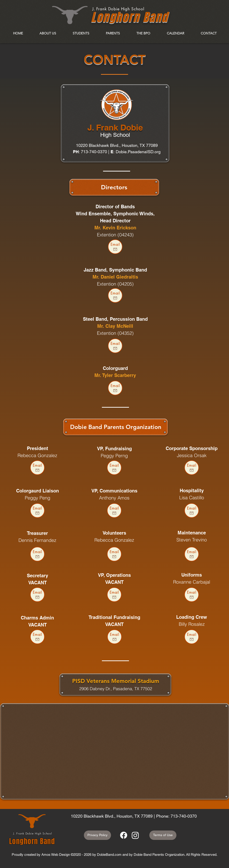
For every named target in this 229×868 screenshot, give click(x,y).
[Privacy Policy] (97, 835)
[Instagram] (135, 835)
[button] (48, 33)
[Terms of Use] (163, 835)
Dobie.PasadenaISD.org (138, 152)
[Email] (115, 247)
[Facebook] (124, 835)
